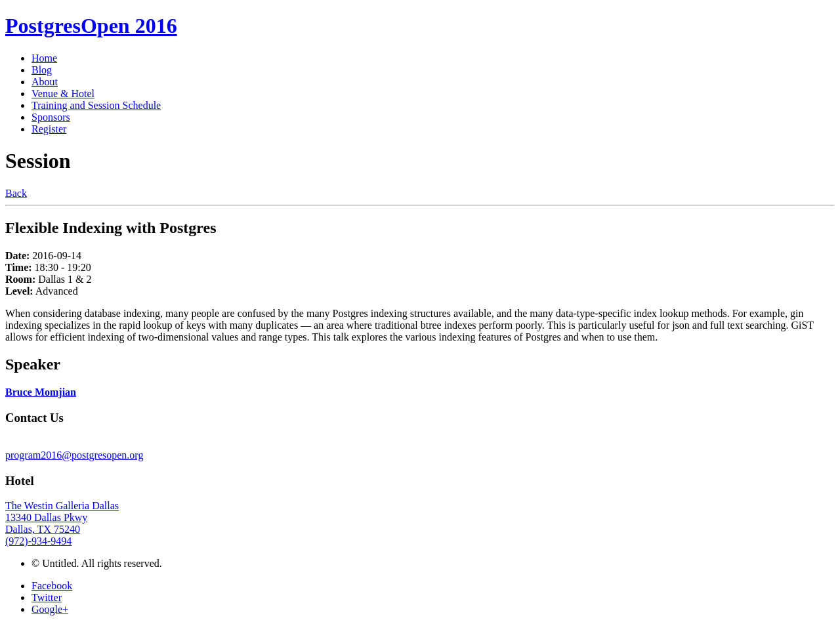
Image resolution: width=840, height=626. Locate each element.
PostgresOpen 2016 (91, 26)
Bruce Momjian (41, 392)
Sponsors (51, 117)
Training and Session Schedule (96, 105)
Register (49, 129)
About (45, 82)
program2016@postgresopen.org (74, 455)
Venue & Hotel (63, 94)
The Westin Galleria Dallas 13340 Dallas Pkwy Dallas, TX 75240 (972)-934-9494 (62, 523)
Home (44, 58)
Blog (42, 70)
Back (16, 193)
